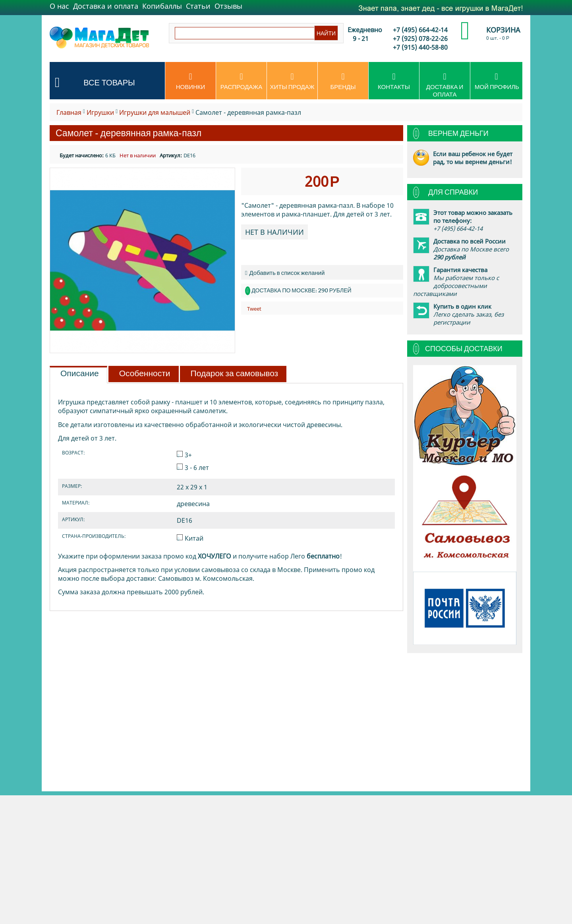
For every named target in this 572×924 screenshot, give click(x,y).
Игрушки (100, 112)
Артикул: (171, 155)
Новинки (190, 81)
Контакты (394, 81)
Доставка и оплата (106, 6)
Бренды (343, 81)
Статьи (198, 6)
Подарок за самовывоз (235, 373)
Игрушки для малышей (155, 112)
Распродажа (241, 81)
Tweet (254, 309)
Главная (69, 112)
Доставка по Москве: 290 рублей (301, 290)
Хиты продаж (292, 81)
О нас (59, 6)
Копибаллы (162, 6)
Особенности (145, 373)
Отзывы (228, 6)
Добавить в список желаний (285, 273)
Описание (80, 373)
